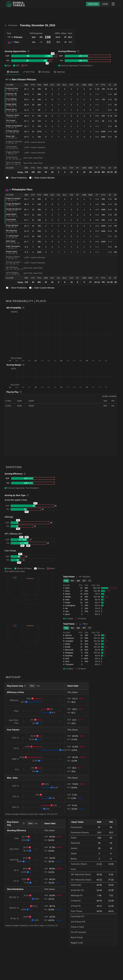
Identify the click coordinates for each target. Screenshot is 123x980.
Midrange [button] (9, 517)
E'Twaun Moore (13, 131)
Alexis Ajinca (11, 109)
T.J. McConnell (12, 236)
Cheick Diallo (11, 147)
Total (66, 581)
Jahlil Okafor (11, 214)
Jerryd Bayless (12, 273)
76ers (17, 42)
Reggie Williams (13, 152)
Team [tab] (32, 686)
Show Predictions (19, 178)
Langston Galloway (14, 141)
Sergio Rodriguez (13, 204)
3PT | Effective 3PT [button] (13, 534)
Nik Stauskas (11, 231)
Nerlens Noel (11, 252)
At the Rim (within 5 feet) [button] (16, 500)
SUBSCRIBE (93, 4)
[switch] (8, 178)
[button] (61, 335)
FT (90, 581)
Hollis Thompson (13, 246)
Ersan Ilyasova (12, 225)
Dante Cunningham (14, 126)
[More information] (28, 51)
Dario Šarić (11, 241)
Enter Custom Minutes (44, 178)
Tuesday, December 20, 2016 (38, 25)
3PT (84, 581)
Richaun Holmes (13, 257)
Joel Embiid (11, 219)
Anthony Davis (12, 88)
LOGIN (105, 4)
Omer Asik (10, 136)
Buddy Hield (11, 104)
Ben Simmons (12, 267)
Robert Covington (13, 198)
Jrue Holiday (11, 99)
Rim (72, 581)
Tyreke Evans (12, 157)
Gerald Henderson (14, 209)
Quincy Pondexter (13, 162)
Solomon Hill (11, 94)
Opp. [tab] (38, 686)
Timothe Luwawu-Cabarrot (17, 262)
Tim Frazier (11, 120)
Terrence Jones (12, 115)
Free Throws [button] (10, 551)
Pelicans (18, 37)
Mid (78, 581)
